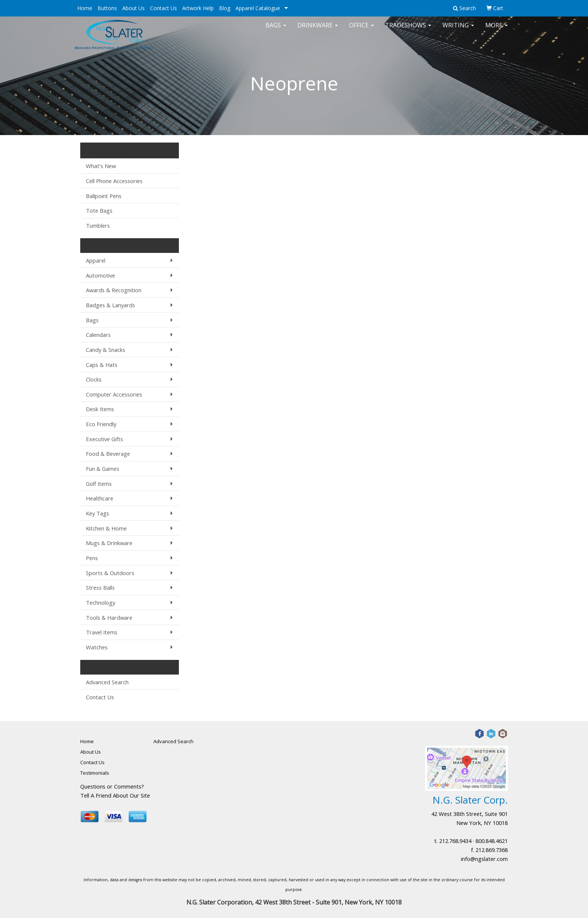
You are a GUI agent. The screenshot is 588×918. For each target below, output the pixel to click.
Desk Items (100, 409)
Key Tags (97, 513)
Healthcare (100, 498)
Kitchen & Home (106, 528)
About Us (133, 8)
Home (85, 8)
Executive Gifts (104, 439)
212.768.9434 (455, 841)
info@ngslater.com (484, 859)
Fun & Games (103, 469)
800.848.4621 (492, 841)
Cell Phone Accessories (114, 181)
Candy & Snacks (106, 350)
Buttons (107, 8)
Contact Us (163, 8)
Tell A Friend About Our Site (115, 795)
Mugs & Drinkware (109, 543)
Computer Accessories (114, 394)
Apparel (96, 260)
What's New (101, 166)
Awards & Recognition (114, 290)
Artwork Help (198, 8)
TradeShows (408, 30)
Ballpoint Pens (104, 196)
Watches (97, 647)
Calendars (98, 335)
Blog (225, 8)
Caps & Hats (102, 365)
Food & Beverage (108, 454)
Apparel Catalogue (258, 8)
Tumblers (98, 225)
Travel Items (102, 632)
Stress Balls (100, 587)
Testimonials (95, 773)
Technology (100, 602)
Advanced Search (107, 682)
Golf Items (99, 484)
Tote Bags (99, 210)
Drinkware (318, 30)
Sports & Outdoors (110, 573)
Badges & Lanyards (110, 305)
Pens (92, 558)
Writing (458, 30)
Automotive (100, 275)
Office (361, 30)
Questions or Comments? (112, 786)
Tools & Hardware (109, 618)
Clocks (94, 379)
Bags (276, 30)
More (496, 30)
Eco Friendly (101, 424)
